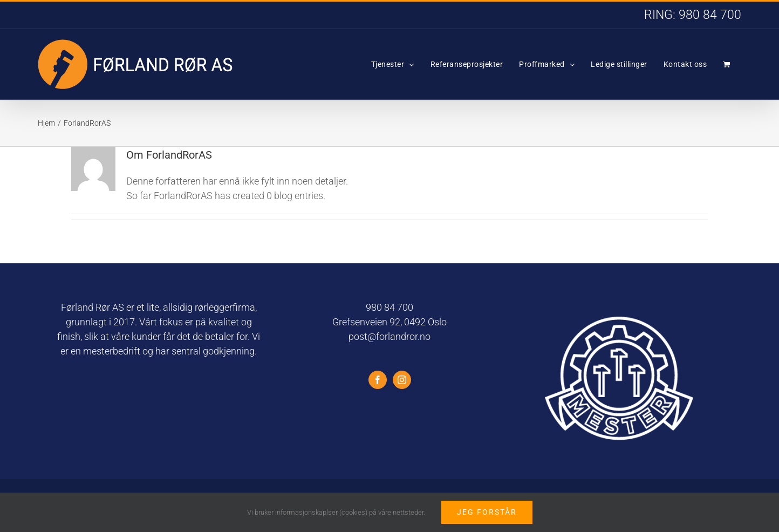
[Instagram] (402, 380)
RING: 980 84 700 (693, 15)
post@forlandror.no (389, 336)
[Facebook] (378, 380)
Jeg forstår (487, 512)
